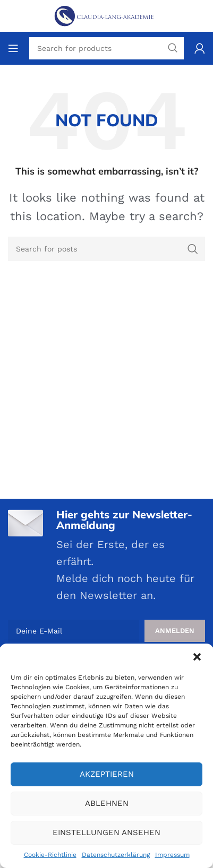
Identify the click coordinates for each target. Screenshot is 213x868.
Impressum (172, 855)
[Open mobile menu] (13, 48)
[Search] (106, 249)
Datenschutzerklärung (116, 855)
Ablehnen (107, 803)
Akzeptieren (107, 774)
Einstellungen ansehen (106, 832)
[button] (197, 657)
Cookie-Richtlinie (50, 855)
